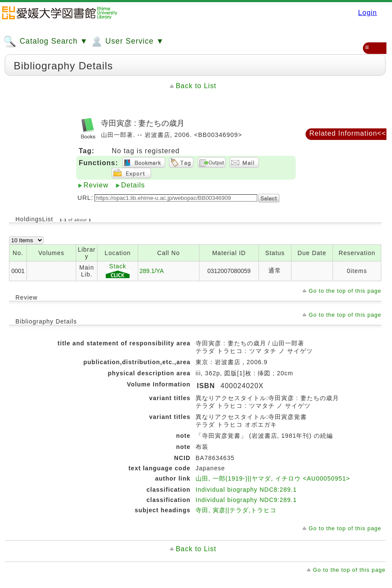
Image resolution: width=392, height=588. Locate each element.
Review (96, 185)
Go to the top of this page (345, 291)
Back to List (196, 86)
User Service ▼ (127, 42)
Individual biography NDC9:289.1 (246, 500)
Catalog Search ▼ (46, 42)
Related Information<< (348, 133)
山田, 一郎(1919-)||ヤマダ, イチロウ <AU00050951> (273, 478)
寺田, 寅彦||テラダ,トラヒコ (236, 510)
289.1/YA (152, 271)
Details (133, 185)
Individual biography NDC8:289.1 (246, 490)
